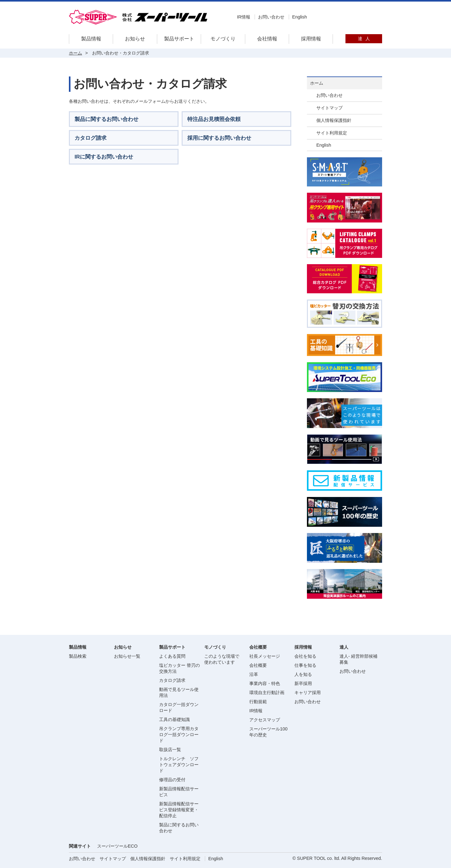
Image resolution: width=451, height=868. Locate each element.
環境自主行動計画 (267, 693)
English (300, 17)
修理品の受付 (172, 780)
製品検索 (78, 656)
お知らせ (135, 39)
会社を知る (305, 656)
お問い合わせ (271, 17)
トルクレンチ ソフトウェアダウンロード (179, 765)
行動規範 (258, 702)
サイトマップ (329, 108)
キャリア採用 (308, 693)
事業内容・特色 (265, 683)
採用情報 (311, 39)
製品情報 (91, 39)
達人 (364, 39)
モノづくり (223, 39)
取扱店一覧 (170, 750)
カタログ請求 (172, 680)
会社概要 (258, 665)
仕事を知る (305, 665)
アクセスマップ (265, 720)
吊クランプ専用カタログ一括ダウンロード (179, 735)
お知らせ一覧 (127, 656)
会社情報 (267, 39)
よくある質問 (172, 656)
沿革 (254, 674)
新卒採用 (303, 683)
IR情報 (243, 17)
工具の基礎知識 (174, 719)
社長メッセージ (265, 656)
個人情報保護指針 (334, 120)
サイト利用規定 (332, 133)
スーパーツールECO (117, 846)
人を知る (303, 674)
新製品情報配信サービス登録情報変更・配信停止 (179, 810)
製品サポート (179, 39)
